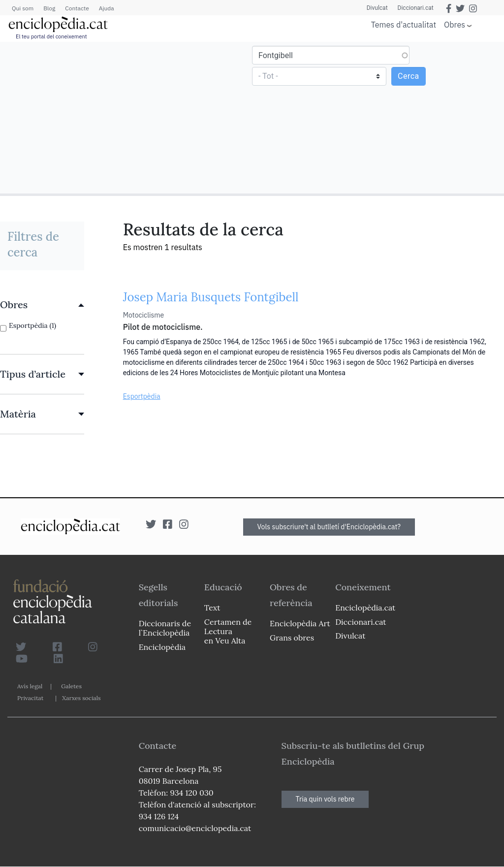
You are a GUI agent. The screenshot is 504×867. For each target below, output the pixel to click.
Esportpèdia (142, 396)
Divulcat (377, 8)
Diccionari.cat (416, 8)
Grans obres (292, 638)
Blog (49, 8)
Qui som (23, 8)
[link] (42, 305)
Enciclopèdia (162, 647)
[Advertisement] (127, 117)
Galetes (71, 686)
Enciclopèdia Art (300, 623)
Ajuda (107, 8)
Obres (455, 24)
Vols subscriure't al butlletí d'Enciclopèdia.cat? (329, 527)
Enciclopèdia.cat (365, 608)
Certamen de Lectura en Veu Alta (228, 631)
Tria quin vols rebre (325, 799)
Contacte (77, 8)
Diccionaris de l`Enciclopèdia (165, 628)
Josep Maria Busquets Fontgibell (211, 297)
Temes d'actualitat (404, 25)
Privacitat (30, 698)
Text (212, 608)
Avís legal (30, 686)
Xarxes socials (81, 698)
